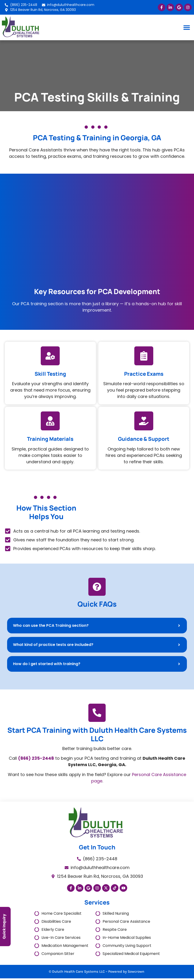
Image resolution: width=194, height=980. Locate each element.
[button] (187, 27)
